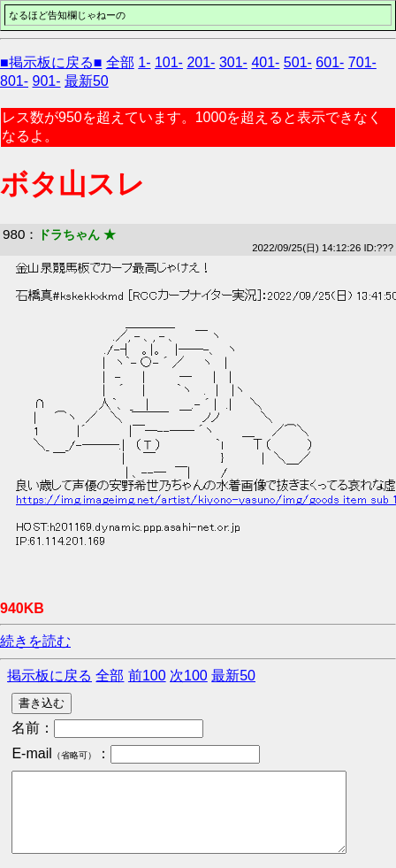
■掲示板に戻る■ (51, 62)
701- (362, 62)
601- (330, 62)
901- (46, 81)
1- (144, 62)
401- (265, 62)
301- (233, 62)
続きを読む (35, 641)
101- (169, 62)
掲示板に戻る (49, 676)
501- (298, 62)
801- (14, 81)
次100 (189, 676)
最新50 (87, 81)
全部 (120, 62)
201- (201, 62)
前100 (147, 676)
